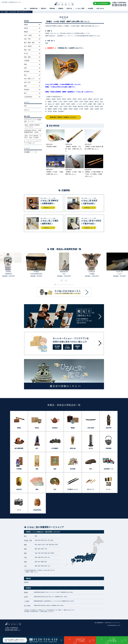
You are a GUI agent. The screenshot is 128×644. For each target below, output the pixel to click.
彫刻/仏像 (73, 448)
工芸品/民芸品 (28, 97)
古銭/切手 (19, 489)
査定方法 (69, 9)
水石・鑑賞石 (28, 46)
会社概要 (90, 9)
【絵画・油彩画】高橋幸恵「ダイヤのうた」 (32, 126)
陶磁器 (26, 32)
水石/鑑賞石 (55, 448)
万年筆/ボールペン (73, 489)
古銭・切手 (27, 82)
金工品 (26, 53)
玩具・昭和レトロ (29, 79)
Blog (25, 106)
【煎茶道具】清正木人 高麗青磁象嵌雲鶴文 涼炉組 (32, 131)
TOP (25, 9)
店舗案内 (61, 9)
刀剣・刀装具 (28, 35)
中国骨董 (19, 469)
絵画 (25, 68)
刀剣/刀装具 (91, 428)
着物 (25, 86)
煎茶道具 (27, 90)
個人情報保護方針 (99, 623)
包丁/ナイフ (91, 489)
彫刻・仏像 (27, 50)
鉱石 (25, 93)
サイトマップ (116, 623)
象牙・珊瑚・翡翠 (29, 43)
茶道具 (37, 428)
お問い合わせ (100, 9)
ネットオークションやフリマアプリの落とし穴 (32, 142)
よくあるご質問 (80, 9)
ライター (109, 489)
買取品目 (44, 9)
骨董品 (19, 428)
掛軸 (25, 64)
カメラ (19, 510)
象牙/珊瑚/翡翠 (19, 448)
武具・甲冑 (27, 39)
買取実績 (52, 9)
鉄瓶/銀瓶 (109, 448)
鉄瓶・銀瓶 (27, 57)
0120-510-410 (13, 630)
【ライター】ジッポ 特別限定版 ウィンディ (32, 121)
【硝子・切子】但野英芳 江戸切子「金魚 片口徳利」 (32, 137)
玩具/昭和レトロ (109, 469)
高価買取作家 (34, 9)
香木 (25, 75)
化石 (55, 489)
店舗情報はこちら (48, 208)
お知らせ (27, 110)
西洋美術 (27, 72)
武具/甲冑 (109, 428)
